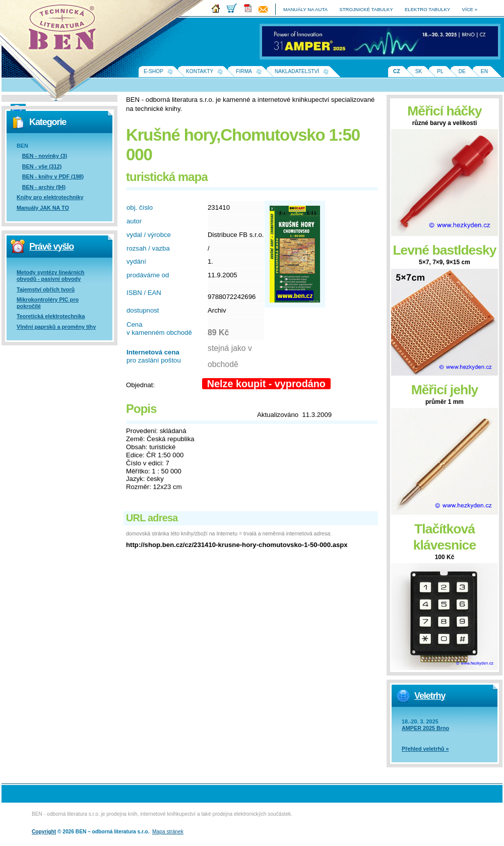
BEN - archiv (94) (44, 187)
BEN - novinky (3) (45, 156)
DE (462, 71)
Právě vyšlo (51, 247)
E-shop (153, 71)
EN (484, 71)
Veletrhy (430, 696)
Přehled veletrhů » (425, 749)
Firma (244, 71)
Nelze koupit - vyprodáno (266, 384)
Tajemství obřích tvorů (46, 289)
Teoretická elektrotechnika (51, 316)
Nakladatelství (297, 71)
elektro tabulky (427, 9)
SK (419, 71)
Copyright (44, 832)
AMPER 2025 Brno (425, 728)
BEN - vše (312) (42, 166)
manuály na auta (305, 9)
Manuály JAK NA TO (43, 208)
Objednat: (140, 385)
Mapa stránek (168, 832)
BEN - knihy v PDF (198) (53, 176)
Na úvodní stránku (66, 30)
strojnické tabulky (366, 9)
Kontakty (200, 71)
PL (440, 71)
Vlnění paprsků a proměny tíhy (56, 327)
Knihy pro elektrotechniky (50, 197)
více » (470, 9)
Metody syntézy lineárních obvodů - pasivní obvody (50, 276)
